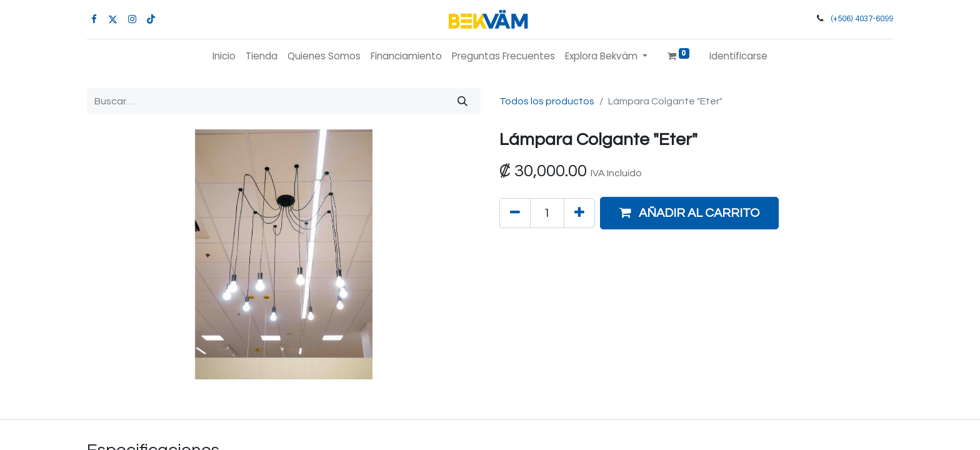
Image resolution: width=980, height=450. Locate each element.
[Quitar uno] (515, 213)
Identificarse (738, 56)
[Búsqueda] (462, 101)
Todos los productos (547, 101)
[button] (689, 213)
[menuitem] (224, 57)
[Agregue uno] (579, 213)
